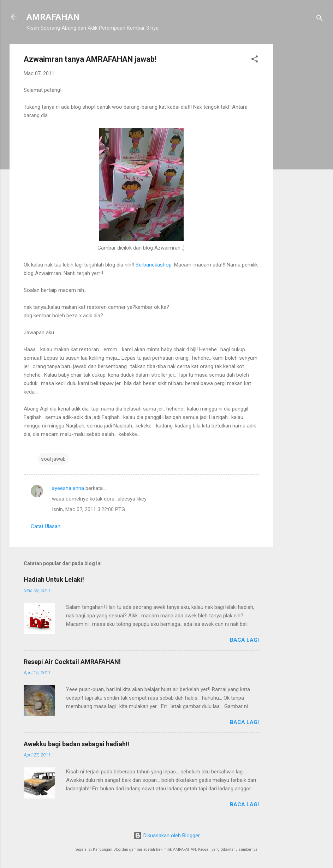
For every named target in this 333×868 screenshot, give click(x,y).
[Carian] (320, 19)
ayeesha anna (68, 488)
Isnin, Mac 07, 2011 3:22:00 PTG (88, 509)
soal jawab (53, 459)
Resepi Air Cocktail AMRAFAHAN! (72, 662)
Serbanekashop (154, 265)
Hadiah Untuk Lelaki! (54, 579)
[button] (255, 60)
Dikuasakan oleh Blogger (167, 836)
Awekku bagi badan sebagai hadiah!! (76, 744)
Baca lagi (244, 640)
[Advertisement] (301, 150)
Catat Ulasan (46, 526)
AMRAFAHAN (53, 17)
